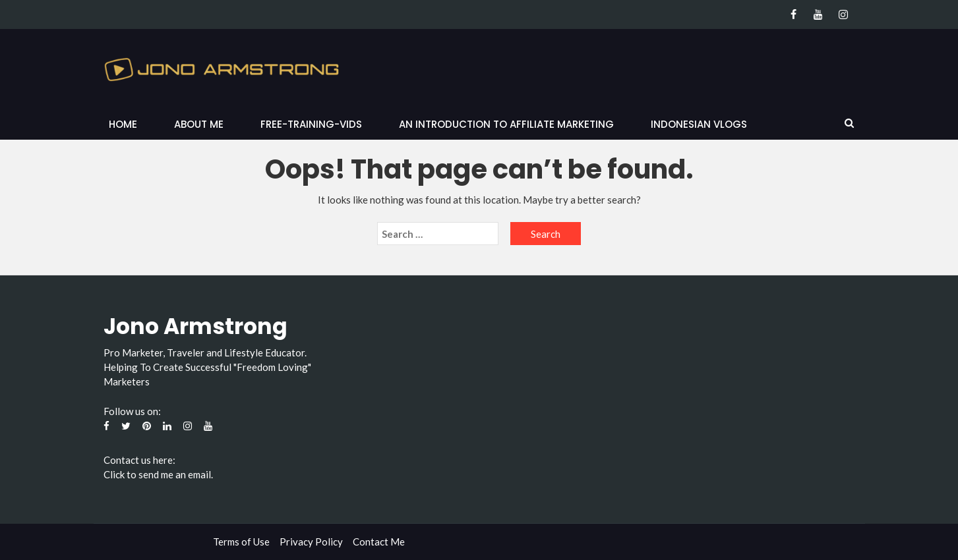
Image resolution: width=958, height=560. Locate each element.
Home (123, 124)
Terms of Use (241, 542)
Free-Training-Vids (311, 124)
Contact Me (379, 542)
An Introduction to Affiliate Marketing (506, 124)
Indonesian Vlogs (699, 124)
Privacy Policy (311, 542)
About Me (199, 124)
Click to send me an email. (158, 474)
